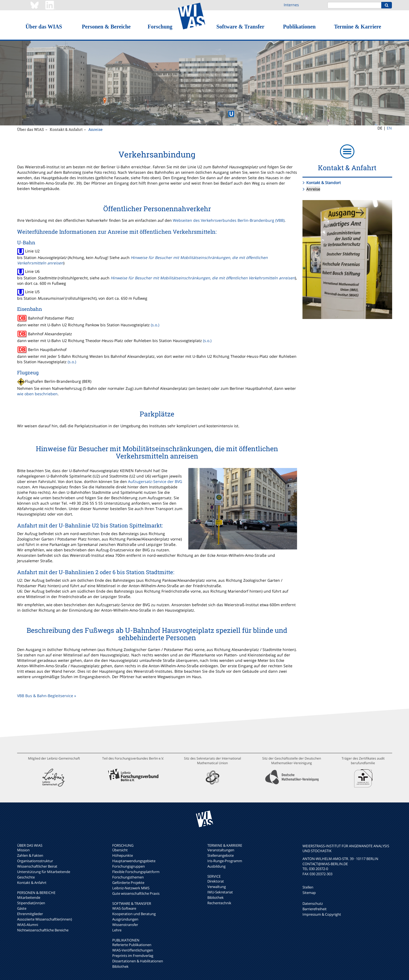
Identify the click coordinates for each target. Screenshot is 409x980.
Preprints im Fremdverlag (133, 956)
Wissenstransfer (125, 925)
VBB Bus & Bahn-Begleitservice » (47, 696)
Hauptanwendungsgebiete (134, 861)
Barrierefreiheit (315, 909)
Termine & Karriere (358, 27)
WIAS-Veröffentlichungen (133, 950)
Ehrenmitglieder (30, 914)
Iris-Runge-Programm (225, 861)
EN (389, 128)
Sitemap (309, 893)
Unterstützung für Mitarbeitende (44, 872)
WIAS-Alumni (28, 925)
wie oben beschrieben (37, 394)
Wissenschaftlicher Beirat (37, 866)
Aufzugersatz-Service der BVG (155, 481)
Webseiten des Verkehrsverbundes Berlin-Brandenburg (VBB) (229, 220)
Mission (23, 850)
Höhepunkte (123, 855)
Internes (291, 5)
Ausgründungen (125, 919)
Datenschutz (313, 903)
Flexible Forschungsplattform (136, 872)
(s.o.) (155, 325)
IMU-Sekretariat (220, 892)
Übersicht (120, 850)
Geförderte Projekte (128, 883)
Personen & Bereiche (106, 27)
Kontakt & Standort (324, 183)
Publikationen (299, 27)
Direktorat (216, 881)
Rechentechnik (219, 903)
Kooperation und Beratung (134, 914)
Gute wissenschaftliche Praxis (136, 893)
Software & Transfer (240, 27)
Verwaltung (217, 887)
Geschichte (26, 877)
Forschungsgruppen (129, 866)
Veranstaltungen (221, 850)
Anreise (96, 129)
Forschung (160, 27)
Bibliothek (120, 966)
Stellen (308, 887)
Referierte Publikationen (132, 945)
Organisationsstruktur (35, 861)
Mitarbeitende (29, 897)
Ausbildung (216, 866)
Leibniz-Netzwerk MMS (131, 888)
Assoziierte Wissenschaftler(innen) (45, 919)
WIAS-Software (124, 908)
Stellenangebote (221, 855)
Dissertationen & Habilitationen (138, 961)
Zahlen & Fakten (30, 855)
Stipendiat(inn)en (31, 903)
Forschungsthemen (128, 877)
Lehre (117, 930)
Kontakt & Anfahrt (66, 129)
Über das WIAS (44, 27)
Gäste (22, 908)
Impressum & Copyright (322, 914)
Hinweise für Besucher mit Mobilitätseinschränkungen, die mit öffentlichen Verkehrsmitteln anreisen (203, 278)
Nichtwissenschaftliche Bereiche (43, 930)
